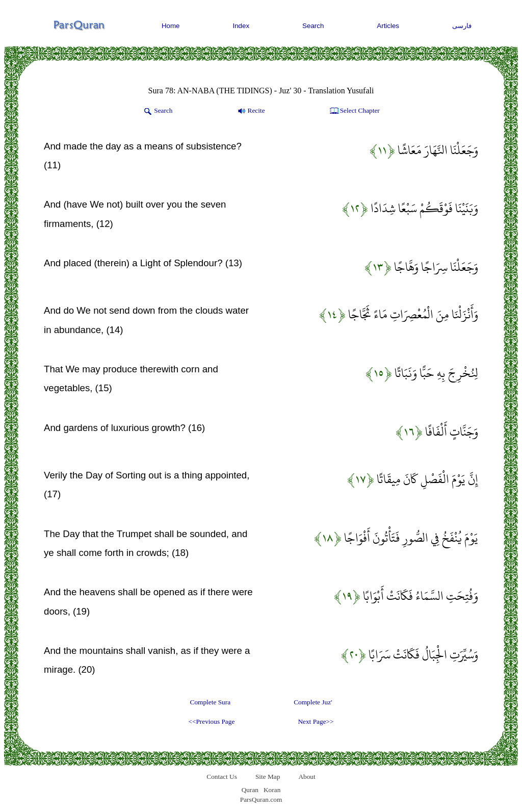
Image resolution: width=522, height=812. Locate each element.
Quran (250, 790)
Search (313, 26)
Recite (251, 111)
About (307, 777)
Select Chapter (354, 111)
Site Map (268, 777)
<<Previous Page (211, 721)
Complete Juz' (313, 702)
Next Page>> (316, 721)
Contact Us (222, 777)
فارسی (462, 26)
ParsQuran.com (261, 800)
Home (171, 26)
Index (241, 26)
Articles (388, 26)
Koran (272, 790)
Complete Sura (211, 702)
